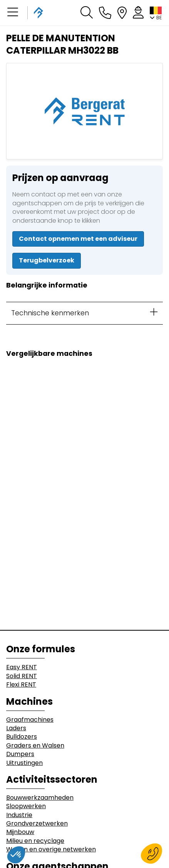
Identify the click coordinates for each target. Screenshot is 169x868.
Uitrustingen (24, 763)
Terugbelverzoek (47, 260)
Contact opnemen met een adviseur (78, 239)
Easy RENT (22, 667)
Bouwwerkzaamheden (40, 798)
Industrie (19, 815)
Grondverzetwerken (37, 824)
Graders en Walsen (35, 746)
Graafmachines (30, 720)
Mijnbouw (20, 832)
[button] (13, 13)
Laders (16, 728)
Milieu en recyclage (35, 841)
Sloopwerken (26, 806)
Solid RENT (22, 676)
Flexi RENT (21, 685)
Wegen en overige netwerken (51, 849)
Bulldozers (22, 737)
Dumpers (20, 754)
